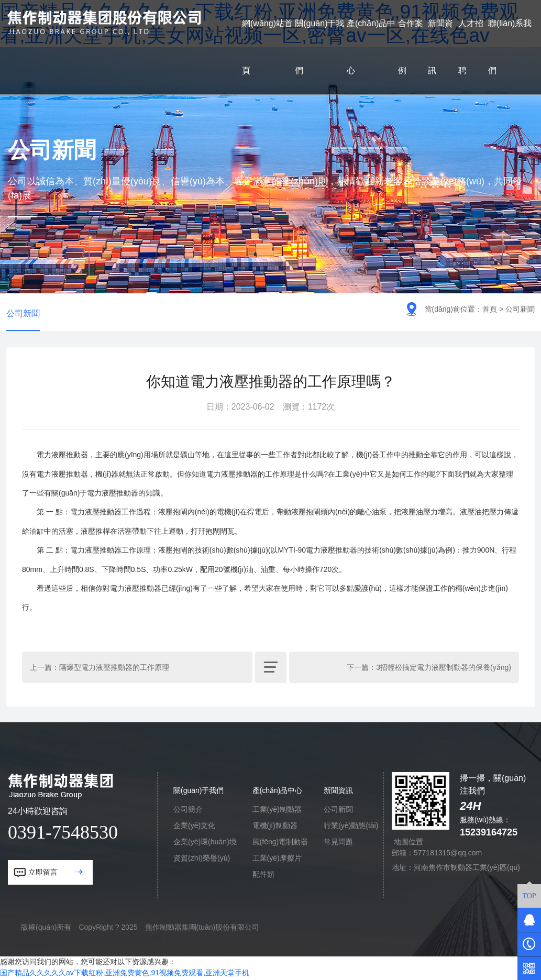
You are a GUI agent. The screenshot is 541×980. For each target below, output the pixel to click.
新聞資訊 (440, 47)
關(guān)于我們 (319, 47)
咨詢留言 (408, 827)
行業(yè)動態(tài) (351, 827)
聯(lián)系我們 (510, 47)
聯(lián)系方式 (417, 811)
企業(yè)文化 (194, 827)
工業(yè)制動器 (277, 811)
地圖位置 (408, 843)
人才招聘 (471, 47)
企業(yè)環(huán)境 (205, 843)
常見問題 (338, 843)
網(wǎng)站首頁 (267, 47)
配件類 (263, 876)
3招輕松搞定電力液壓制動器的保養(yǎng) (444, 669)
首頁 (490, 309)
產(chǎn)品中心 (371, 47)
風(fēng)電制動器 (280, 843)
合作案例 (411, 47)
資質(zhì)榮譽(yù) (202, 860)
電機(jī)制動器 (275, 827)
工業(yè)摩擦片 (277, 860)
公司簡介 (188, 811)
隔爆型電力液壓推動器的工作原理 (114, 669)
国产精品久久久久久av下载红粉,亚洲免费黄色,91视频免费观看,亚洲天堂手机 (125, 974)
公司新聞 (23, 314)
